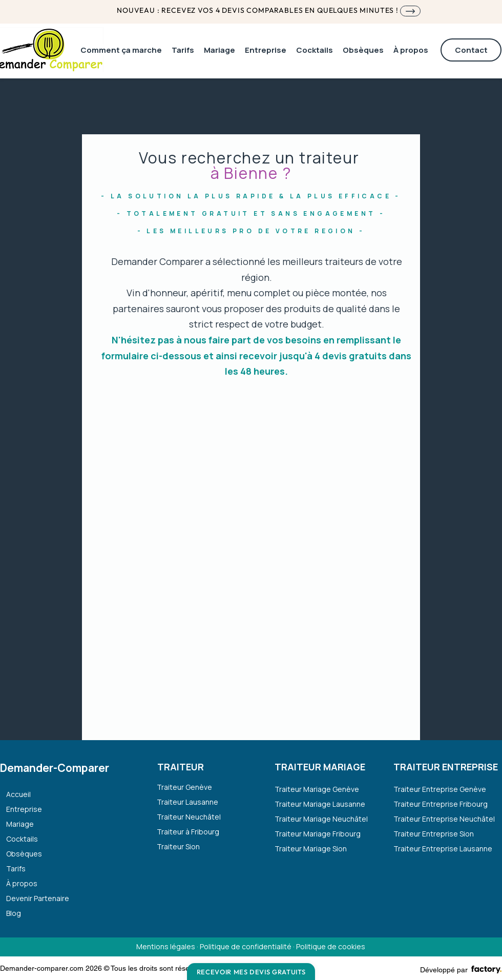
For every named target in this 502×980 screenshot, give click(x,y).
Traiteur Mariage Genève (317, 789)
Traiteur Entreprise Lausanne (442, 849)
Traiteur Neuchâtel (189, 817)
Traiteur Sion (178, 846)
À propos (22, 883)
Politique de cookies (331, 946)
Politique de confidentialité (246, 946)
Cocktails (22, 839)
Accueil (18, 794)
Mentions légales (166, 946)
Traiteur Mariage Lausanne (320, 804)
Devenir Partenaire (38, 898)
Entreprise (24, 809)
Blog (14, 913)
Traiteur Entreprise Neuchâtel (442, 819)
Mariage (20, 824)
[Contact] (471, 50)
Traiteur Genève (184, 787)
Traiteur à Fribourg (188, 832)
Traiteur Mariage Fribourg (318, 834)
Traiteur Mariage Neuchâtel (321, 819)
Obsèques (24, 854)
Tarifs (16, 869)
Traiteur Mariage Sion (311, 849)
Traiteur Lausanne (187, 802)
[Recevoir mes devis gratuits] (251, 972)
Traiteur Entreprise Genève (440, 789)
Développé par (444, 970)
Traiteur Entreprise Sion (434, 834)
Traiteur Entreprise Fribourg (441, 804)
